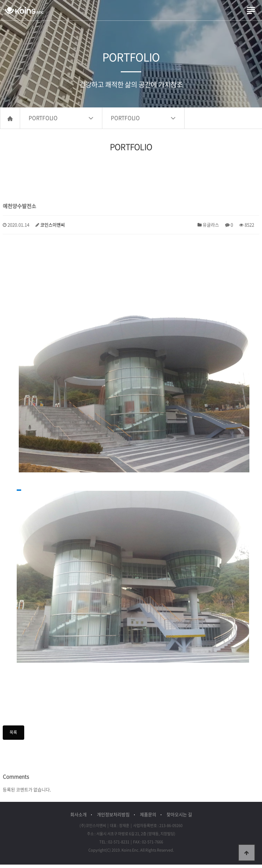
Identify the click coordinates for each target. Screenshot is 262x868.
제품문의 (148, 818)
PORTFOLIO (43, 121)
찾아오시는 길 (179, 818)
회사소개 (78, 818)
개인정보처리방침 (113, 818)
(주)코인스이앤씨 (24, 10)
